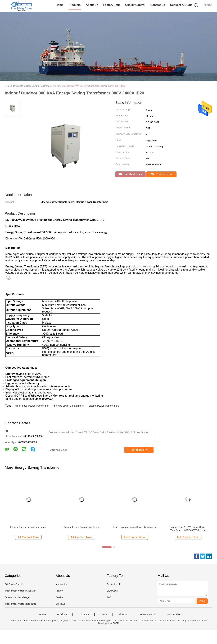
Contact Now (161, 174)
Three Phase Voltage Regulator (20, 604)
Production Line (114, 584)
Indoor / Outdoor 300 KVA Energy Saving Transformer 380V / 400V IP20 (89, 86)
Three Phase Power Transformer (31, 406)
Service (59, 597)
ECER (116, 623)
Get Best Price (130, 174)
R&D (109, 597)
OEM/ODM (112, 591)
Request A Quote (181, 5)
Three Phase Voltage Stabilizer (20, 591)
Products (74, 5)
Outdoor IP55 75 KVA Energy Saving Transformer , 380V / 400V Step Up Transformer (188, 529)
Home (60, 5)
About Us (92, 5)
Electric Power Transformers (104, 406)
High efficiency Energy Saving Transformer (135, 527)
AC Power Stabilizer (15, 584)
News (104, 614)
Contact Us (158, 5)
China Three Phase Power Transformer (29, 621)
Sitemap (123, 614)
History (59, 591)
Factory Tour (112, 5)
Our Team (60, 604)
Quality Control (135, 5)
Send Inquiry (139, 450)
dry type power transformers (69, 406)
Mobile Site (173, 614)
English (208, 5)
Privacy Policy (148, 614)
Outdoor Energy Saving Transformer (82, 527)
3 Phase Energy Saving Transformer (28, 527)
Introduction (61, 584)
